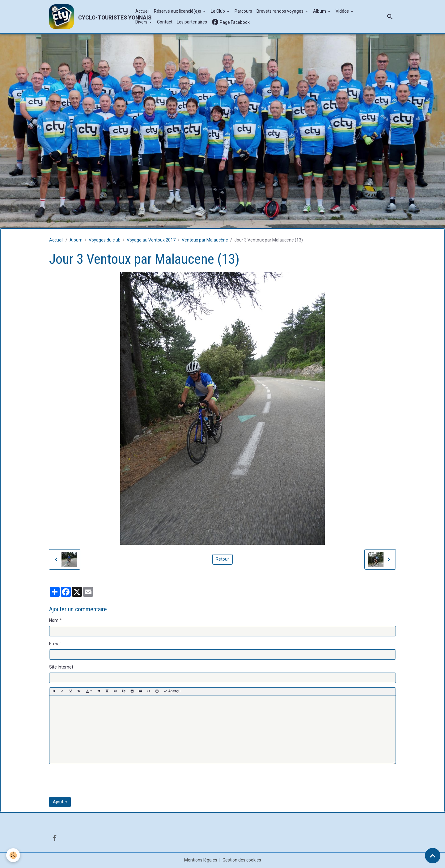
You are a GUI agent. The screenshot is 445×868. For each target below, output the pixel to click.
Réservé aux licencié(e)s (178, 11)
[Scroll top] (433, 856)
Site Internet (61, 667)
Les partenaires (192, 22)
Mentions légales (201, 860)
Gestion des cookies (242, 860)
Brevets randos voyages (280, 11)
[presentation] (96, 780)
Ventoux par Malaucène (205, 240)
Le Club (218, 11)
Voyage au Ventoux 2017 (151, 240)
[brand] (89, 17)
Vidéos (343, 11)
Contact (165, 22)
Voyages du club (105, 240)
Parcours (243, 11)
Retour (222, 559)
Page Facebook (231, 22)
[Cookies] (13, 855)
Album (320, 11)
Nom (54, 620)
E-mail (55, 644)
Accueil (142, 11)
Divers (142, 22)
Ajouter (60, 802)
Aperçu (172, 691)
